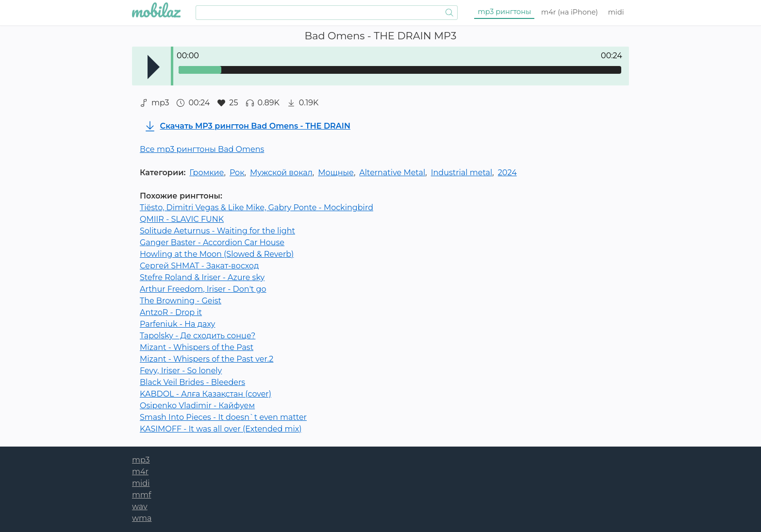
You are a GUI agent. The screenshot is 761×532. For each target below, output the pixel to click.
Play (154, 67)
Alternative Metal (392, 173)
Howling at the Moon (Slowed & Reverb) (217, 254)
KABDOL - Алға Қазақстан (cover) (206, 394)
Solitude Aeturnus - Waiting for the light (217, 231)
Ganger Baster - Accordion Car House (212, 242)
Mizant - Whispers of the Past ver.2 (207, 359)
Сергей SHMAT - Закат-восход (199, 266)
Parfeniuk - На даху (177, 324)
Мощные (336, 173)
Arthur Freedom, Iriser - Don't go (203, 289)
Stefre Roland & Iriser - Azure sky (202, 277)
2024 (507, 173)
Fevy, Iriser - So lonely (181, 371)
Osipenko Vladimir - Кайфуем (197, 406)
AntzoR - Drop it (171, 312)
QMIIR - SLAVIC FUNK (182, 219)
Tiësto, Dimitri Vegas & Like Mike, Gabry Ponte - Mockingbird (256, 208)
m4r (570, 12)
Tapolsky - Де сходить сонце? (198, 336)
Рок (237, 173)
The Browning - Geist (181, 301)
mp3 (505, 12)
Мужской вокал (281, 173)
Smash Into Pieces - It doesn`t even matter (223, 417)
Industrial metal (462, 173)
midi (616, 12)
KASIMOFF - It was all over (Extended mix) (221, 429)
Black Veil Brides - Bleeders (192, 382)
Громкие (207, 173)
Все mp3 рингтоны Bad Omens (202, 149)
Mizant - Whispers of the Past (197, 347)
